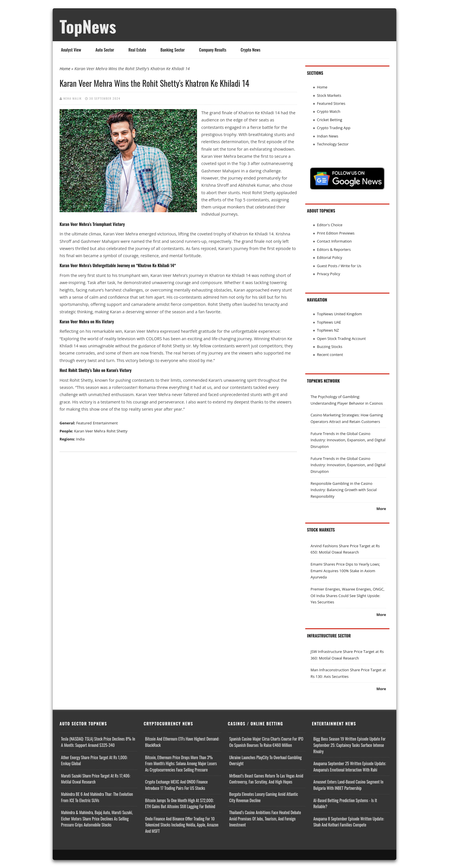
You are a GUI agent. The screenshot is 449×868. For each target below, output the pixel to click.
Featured (84, 423)
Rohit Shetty (117, 431)
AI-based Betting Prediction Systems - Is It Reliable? (345, 803)
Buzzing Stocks (330, 347)
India (80, 439)
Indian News (328, 136)
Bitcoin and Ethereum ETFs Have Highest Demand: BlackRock (182, 742)
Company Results (213, 50)
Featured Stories (331, 103)
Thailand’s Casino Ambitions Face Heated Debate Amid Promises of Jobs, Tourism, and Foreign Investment (265, 818)
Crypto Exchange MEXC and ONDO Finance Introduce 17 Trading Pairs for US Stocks (177, 785)
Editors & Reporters (334, 249)
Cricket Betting (330, 120)
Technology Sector (333, 144)
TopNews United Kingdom (339, 314)
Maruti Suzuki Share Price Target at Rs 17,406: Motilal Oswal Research (96, 779)
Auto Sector (105, 50)
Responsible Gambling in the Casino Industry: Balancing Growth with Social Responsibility (343, 490)
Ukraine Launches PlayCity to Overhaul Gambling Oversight (266, 760)
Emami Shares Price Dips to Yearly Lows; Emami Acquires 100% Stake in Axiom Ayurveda (345, 571)
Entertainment (105, 423)
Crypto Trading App (334, 128)
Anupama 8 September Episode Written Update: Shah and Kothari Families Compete (349, 822)
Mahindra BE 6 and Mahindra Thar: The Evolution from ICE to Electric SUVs (97, 797)
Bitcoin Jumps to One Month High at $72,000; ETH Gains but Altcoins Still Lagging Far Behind (180, 803)
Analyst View (71, 50)
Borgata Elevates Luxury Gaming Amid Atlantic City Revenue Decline (264, 797)
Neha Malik (73, 98)
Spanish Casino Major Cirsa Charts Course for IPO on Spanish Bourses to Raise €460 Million (266, 742)
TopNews (88, 26)
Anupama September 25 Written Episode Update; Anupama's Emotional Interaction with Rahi (350, 766)
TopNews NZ (328, 330)
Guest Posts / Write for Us (339, 266)
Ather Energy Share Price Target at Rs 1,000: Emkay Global (94, 760)
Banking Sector (173, 50)
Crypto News (250, 50)
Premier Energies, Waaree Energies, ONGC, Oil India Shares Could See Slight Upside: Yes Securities (347, 596)
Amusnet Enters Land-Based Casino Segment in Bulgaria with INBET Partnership (348, 785)
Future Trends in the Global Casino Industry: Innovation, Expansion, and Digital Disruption (348, 440)
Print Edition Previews (336, 233)
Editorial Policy (330, 257)
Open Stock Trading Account (341, 338)
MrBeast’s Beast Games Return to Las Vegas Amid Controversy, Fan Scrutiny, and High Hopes (266, 779)
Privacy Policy (329, 274)
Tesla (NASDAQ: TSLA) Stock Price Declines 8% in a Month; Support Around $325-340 (98, 742)
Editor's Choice (330, 225)
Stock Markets (329, 95)
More (381, 509)
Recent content (330, 355)
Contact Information (334, 241)
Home (65, 69)
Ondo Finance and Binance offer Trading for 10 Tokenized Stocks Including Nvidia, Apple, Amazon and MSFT (182, 825)
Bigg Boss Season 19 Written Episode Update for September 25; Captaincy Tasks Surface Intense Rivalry (349, 745)
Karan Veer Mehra (90, 431)
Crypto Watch (329, 111)
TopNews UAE (329, 322)
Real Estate (137, 50)
